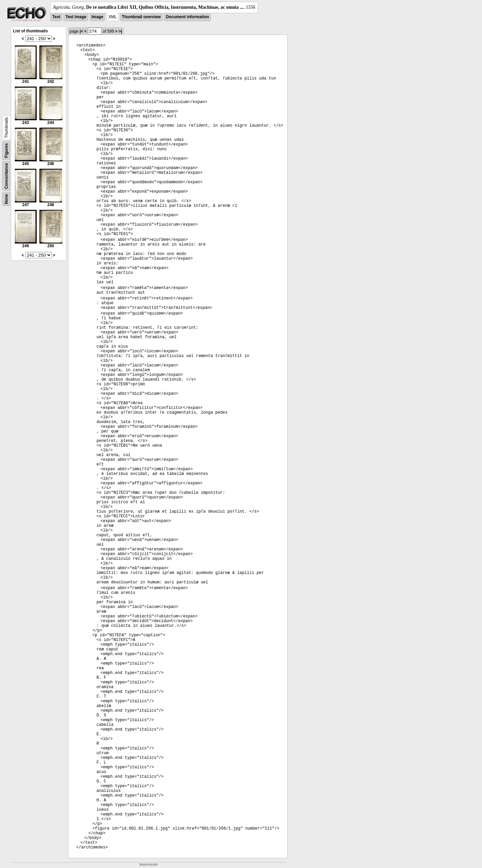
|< (82, 31)
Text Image (76, 17)
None (6, 199)
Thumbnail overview (141, 17)
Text (56, 17)
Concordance (6, 176)
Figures (6, 150)
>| (120, 31)
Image (98, 17)
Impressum (148, 864)
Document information (187, 17)
